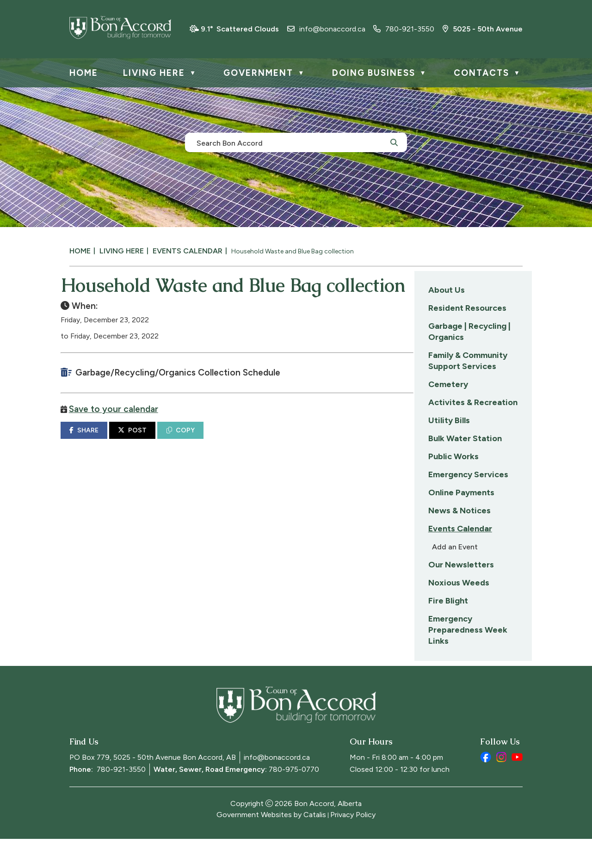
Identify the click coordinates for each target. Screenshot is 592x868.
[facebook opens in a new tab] (486, 786)
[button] (394, 142)
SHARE (211, 461)
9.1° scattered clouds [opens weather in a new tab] (240, 29)
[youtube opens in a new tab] (517, 786)
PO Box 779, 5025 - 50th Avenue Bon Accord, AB (153, 786)
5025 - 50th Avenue (483, 29)
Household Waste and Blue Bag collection (293, 251)
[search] (291, 142)
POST (259, 461)
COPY (307, 461)
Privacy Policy (353, 844)
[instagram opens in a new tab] (501, 786)
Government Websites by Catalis (271, 844)
